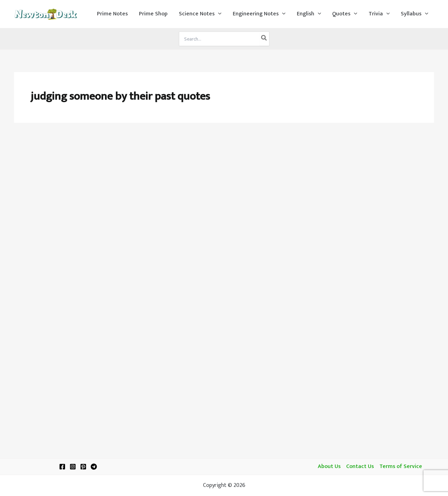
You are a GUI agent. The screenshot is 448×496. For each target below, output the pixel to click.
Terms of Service (401, 467)
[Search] (264, 39)
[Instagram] (73, 467)
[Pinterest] (83, 467)
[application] (218, 14)
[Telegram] (94, 467)
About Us (329, 467)
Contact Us (360, 467)
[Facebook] (62, 467)
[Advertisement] (224, 183)
